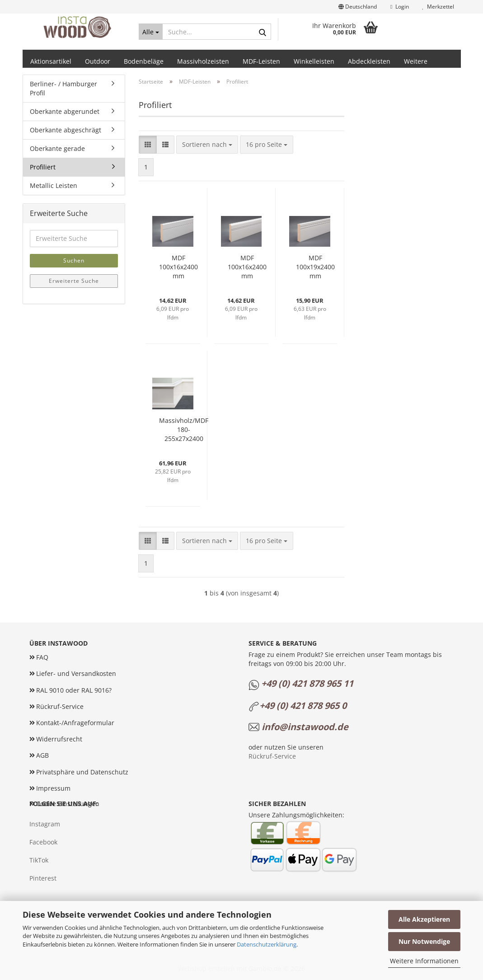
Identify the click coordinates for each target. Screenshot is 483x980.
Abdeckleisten (369, 61)
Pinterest (43, 878)
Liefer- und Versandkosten (76, 673)
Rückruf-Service (60, 706)
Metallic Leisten (54, 185)
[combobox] (207, 145)
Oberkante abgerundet (65, 111)
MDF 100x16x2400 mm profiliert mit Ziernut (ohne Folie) (178, 267)
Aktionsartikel (51, 61)
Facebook (43, 842)
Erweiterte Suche (74, 281)
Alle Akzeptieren (424, 919)
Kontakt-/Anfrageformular (75, 723)
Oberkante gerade (57, 148)
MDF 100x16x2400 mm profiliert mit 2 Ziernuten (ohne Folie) (247, 267)
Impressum (53, 788)
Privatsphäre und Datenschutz (82, 772)
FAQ (42, 657)
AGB (42, 755)
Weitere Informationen (424, 961)
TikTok (39, 860)
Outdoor (98, 61)
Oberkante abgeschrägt (66, 130)
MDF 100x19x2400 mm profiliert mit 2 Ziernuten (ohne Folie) (315, 267)
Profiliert (43, 167)
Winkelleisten (314, 61)
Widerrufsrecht (59, 739)
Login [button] (399, 7)
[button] (358, 7)
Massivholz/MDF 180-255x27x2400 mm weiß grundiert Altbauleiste (184, 430)
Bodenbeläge (144, 61)
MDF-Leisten (261, 61)
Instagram (45, 824)
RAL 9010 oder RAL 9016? (74, 690)
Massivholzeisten (203, 61)
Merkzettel (438, 7)
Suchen (74, 260)
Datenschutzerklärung (267, 944)
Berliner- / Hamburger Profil (63, 88)
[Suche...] (151, 32)
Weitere (416, 61)
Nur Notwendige (424, 941)
